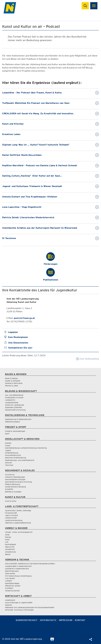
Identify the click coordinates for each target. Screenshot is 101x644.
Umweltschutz (10, 552)
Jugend (8, 450)
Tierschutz (9, 465)
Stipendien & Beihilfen (13, 407)
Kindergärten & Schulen (14, 398)
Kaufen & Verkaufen (13, 381)
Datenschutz (48, 620)
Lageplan (13, 332)
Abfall (7, 535)
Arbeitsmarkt (10, 600)
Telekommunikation (12, 422)
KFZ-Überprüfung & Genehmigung (18, 576)
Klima (7, 540)
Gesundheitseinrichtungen (15, 479)
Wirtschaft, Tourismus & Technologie (19, 610)
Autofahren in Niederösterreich (17, 569)
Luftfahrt (8, 581)
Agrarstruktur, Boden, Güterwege (18, 510)
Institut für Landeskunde (14, 405)
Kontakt (80, 620)
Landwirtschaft (11, 518)
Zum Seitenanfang (87, 359)
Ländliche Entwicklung (14, 520)
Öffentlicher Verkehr (13, 586)
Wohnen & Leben (12, 386)
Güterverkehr (10, 573)
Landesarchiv (10, 400)
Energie (8, 537)
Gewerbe (8, 605)
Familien (8, 443)
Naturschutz (10, 547)
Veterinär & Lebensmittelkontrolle (18, 523)
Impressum (66, 620)
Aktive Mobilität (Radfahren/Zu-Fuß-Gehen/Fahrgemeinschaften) (30, 564)
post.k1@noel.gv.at (24, 318)
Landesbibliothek (12, 403)
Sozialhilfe (9, 489)
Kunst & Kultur (11, 501)
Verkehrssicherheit (12, 591)
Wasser (8, 554)
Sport (7, 434)
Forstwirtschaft (11, 513)
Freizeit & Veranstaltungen (15, 431)
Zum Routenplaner (18, 337)
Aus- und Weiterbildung (14, 395)
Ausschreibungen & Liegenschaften (19, 603)
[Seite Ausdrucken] (52, 640)
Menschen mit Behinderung (16, 458)
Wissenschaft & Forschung (15, 410)
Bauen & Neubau (11, 378)
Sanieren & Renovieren (14, 383)
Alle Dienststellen (18, 343)
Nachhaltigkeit (10, 544)
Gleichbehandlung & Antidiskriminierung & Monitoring (26, 448)
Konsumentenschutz (13, 455)
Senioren (8, 463)
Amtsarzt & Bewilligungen (15, 477)
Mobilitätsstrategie (12, 583)
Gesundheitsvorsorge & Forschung (19, 482)
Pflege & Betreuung (12, 484)
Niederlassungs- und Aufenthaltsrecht (20, 460)
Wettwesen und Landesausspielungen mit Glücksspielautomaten (30, 607)
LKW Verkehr (10, 578)
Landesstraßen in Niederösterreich (18, 566)
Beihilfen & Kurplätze (13, 492)
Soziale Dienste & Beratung (15, 487)
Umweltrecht (10, 549)
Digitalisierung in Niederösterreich (18, 419)
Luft (7, 542)
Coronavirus (10, 475)
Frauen (8, 445)
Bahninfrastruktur (12, 571)
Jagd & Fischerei (11, 515)
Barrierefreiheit (27, 620)
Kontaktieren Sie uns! (20, 348)
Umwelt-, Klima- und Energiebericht (19, 532)
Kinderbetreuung (12, 453)
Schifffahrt (9, 588)
